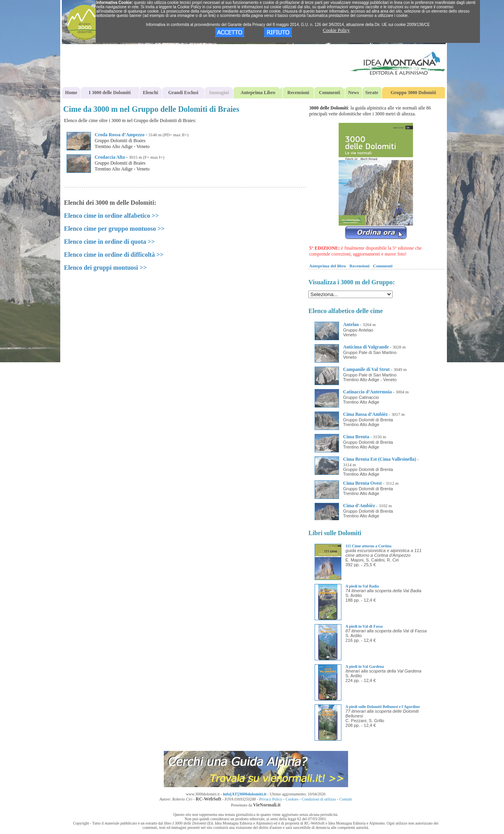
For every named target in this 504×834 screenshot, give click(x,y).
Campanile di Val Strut (366, 369)
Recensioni (298, 93)
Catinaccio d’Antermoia (367, 392)
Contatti (346, 799)
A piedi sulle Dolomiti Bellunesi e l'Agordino (383, 707)
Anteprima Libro (258, 93)
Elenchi (151, 93)
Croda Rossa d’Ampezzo (120, 135)
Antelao (351, 324)
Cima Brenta (356, 437)
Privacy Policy (271, 799)
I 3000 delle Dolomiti (110, 93)
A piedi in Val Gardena (365, 666)
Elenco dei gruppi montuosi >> (106, 268)
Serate (372, 93)
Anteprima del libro (327, 266)
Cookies (292, 799)
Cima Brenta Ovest (362, 483)
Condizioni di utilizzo (319, 799)
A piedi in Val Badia (362, 586)
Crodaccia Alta (110, 157)
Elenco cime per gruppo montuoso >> (115, 229)
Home (71, 93)
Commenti (330, 93)
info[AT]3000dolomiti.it (245, 794)
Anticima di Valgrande (366, 347)
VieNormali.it (267, 805)
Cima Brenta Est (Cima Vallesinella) (380, 459)
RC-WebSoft (208, 799)
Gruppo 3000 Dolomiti (413, 93)
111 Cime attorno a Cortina (368, 546)
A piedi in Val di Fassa (364, 626)
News (353, 93)
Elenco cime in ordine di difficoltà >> (114, 255)
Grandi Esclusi (183, 93)
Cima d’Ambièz (359, 506)
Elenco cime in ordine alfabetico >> (112, 216)
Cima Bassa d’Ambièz (365, 414)
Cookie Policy (336, 30)
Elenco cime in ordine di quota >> (110, 242)
